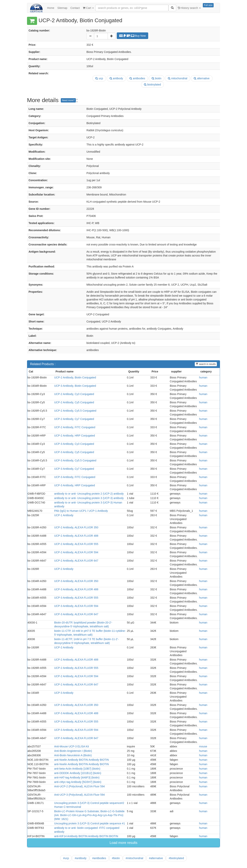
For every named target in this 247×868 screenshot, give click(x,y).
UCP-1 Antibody (64, 515)
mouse (203, 746)
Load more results (123, 843)
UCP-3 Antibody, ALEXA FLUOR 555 (76, 598)
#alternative (156, 858)
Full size (208, 5)
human (203, 377)
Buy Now (133, 36)
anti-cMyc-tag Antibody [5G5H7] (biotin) (78, 782)
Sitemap (62, 8)
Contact (75, 8)
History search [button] (189, 8)
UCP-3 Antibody (64, 693)
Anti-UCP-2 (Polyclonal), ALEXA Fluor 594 (80, 786)
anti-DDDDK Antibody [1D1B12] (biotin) (78, 773)
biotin (156, 78)
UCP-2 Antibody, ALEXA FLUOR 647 (76, 561)
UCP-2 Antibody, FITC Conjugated (75, 427)
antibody (116, 78)
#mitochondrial (134, 858)
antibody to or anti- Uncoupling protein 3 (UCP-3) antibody (89, 498)
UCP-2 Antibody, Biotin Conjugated (75, 377)
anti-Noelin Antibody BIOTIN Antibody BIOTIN (82, 760)
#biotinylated (176, 858)
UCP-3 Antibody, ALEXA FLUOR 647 (76, 614)
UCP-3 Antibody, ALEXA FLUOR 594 (76, 606)
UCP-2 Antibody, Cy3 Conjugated (74, 394)
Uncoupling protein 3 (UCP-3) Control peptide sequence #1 (90, 823)
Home (51, 8)
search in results (206, 364)
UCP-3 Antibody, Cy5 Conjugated (74, 452)
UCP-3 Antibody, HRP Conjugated (75, 485)
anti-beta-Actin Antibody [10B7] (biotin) (77, 769)
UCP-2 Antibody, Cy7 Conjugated (74, 419)
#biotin (116, 858)
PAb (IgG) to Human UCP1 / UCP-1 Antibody (81, 511)
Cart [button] (88, 8)
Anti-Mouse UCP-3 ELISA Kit (72, 746)
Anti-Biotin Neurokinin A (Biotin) (73, 755)
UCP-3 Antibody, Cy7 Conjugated (74, 469)
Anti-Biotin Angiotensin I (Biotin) (73, 751)
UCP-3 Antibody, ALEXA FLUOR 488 (76, 589)
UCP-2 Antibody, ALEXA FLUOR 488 (76, 536)
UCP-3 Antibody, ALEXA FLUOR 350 (76, 581)
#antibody (81, 858)
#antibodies (99, 858)
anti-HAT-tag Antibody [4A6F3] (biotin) (77, 777)
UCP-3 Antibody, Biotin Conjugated (75, 386)
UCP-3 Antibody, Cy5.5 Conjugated (75, 460)
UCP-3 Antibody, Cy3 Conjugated (74, 444)
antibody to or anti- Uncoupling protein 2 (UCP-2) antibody (89, 494)
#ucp (66, 858)
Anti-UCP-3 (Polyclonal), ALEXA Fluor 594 (80, 795)
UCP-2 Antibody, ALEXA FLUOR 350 (76, 527)
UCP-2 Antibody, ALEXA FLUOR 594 (76, 552)
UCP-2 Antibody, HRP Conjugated (75, 436)
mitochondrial (178, 78)
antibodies (137, 78)
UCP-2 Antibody (64, 569)
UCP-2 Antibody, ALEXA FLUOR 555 (76, 544)
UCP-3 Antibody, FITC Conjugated (75, 477)
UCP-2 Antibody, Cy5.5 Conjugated (75, 411)
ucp (99, 78)
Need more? (68, 100)
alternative (202, 78)
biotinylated (152, 85)
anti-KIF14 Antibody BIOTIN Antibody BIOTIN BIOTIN (86, 836)
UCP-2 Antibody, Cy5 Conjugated (74, 402)
